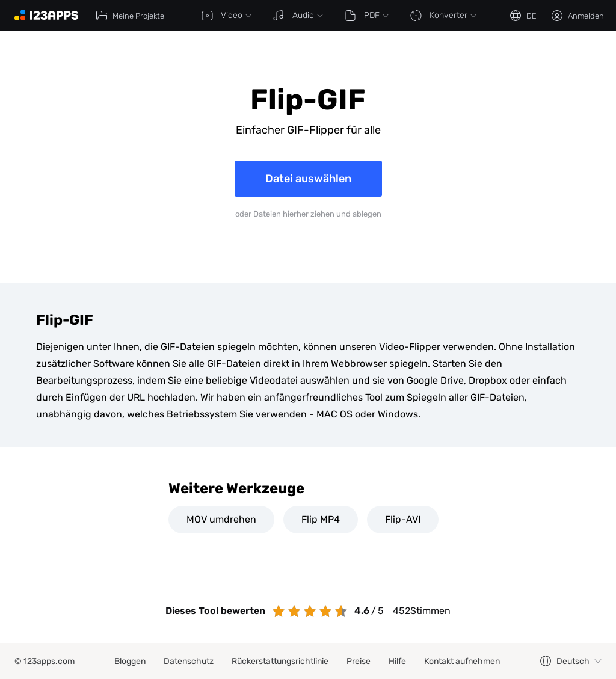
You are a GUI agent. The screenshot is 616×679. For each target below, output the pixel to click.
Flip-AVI (403, 519)
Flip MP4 (321, 519)
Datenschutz (189, 661)
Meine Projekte (130, 16)
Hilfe (397, 661)
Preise (359, 661)
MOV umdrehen (221, 519)
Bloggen (130, 661)
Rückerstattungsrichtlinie (280, 661)
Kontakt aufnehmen (462, 661)
